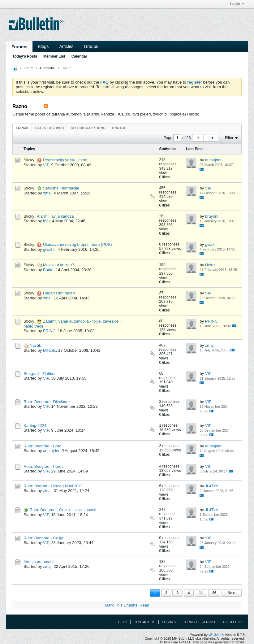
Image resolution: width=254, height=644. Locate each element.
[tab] (22, 128)
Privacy (169, 622)
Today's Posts (25, 56)
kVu (46, 221)
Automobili (47, 68)
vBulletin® (216, 635)
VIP (46, 165)
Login (237, 4)
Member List (54, 56)
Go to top (232, 622)
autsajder (213, 160)
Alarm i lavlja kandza (55, 216)
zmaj (47, 193)
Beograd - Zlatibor (40, 374)
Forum (28, 68)
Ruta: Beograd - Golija (43, 538)
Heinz (210, 265)
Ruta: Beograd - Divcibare (47, 402)
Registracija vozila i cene (65, 160)
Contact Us (145, 622)
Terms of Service (200, 622)
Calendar (79, 56)
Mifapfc (50, 350)
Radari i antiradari (59, 293)
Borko (48, 270)
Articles (66, 46)
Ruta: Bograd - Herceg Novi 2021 (53, 486)
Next (231, 593)
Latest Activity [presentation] (50, 128)
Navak (35, 345)
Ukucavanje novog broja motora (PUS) (77, 244)
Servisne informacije (61, 188)
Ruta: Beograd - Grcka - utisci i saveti (63, 510)
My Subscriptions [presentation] (88, 128)
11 (201, 593)
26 (214, 593)
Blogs (43, 46)
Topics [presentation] (22, 128)
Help (123, 622)
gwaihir (49, 249)
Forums (19, 47)
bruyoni (212, 216)
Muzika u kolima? (58, 265)
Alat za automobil (39, 562)
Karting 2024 (35, 426)
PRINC (49, 331)
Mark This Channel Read (127, 605)
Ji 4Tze (212, 486)
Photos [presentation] (119, 128)
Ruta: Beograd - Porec (43, 466)
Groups (91, 46)
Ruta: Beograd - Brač (42, 446)
